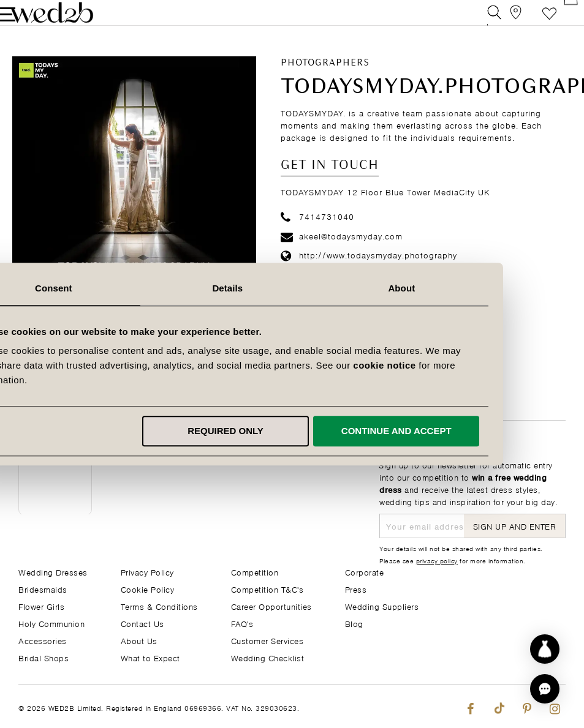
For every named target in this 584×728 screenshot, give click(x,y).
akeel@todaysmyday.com (342, 253)
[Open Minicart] (559, 21)
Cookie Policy (148, 589)
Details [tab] (292, 288)
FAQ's (242, 623)
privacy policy (437, 560)
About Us (139, 640)
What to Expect (150, 657)
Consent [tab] (118, 288)
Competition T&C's (267, 589)
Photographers (325, 80)
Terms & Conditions (159, 606)
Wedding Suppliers (382, 606)
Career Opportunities (271, 606)
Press (356, 589)
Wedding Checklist (268, 657)
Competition (255, 572)
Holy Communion (51, 623)
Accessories (43, 640)
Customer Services (267, 640)
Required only (290, 431)
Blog (354, 623)
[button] (545, 689)
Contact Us (142, 623)
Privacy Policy (147, 572)
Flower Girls (41, 606)
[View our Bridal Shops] (503, 21)
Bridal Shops (44, 657)
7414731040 (317, 233)
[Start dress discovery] (545, 649)
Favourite (531, 21)
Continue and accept (461, 431)
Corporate (365, 572)
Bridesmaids (43, 589)
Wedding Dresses (53, 572)
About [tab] (466, 288)
